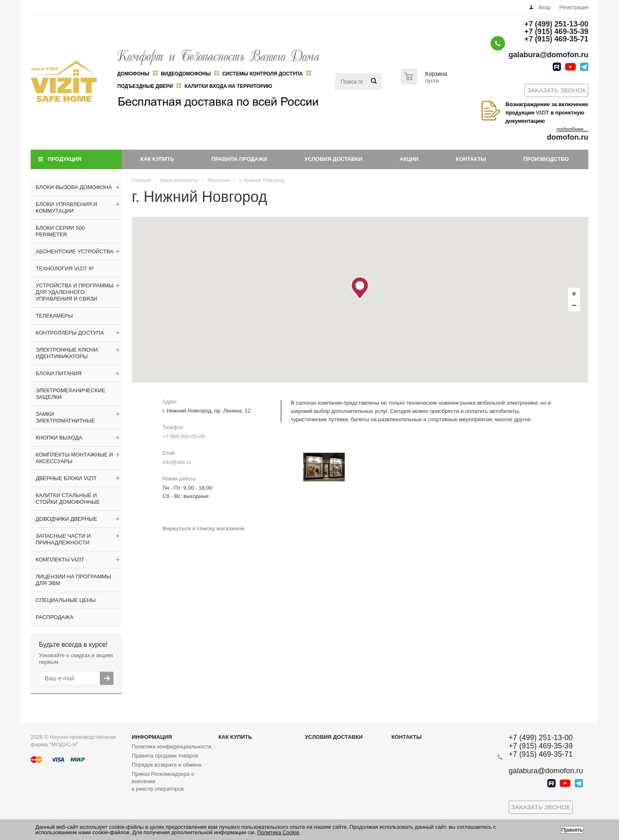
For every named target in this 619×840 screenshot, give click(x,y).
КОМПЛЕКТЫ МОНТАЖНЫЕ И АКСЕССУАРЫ (74, 458)
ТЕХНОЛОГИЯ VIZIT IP (65, 268)
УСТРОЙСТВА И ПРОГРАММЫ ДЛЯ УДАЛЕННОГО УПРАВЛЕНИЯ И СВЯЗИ (75, 292)
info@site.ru (177, 462)
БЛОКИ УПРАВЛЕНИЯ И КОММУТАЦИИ (66, 208)
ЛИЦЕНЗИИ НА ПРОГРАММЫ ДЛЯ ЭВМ (73, 580)
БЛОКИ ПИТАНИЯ (59, 373)
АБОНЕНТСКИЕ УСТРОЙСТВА (75, 251)
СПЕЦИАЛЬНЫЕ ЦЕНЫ (66, 600)
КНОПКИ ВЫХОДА (59, 438)
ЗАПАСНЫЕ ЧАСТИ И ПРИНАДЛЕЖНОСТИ (63, 539)
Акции (409, 159)
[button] (360, 288)
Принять (572, 830)
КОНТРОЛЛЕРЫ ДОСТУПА (70, 333)
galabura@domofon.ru (548, 55)
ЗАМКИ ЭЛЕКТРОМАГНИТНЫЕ (65, 417)
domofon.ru (568, 137)
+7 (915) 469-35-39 (556, 32)
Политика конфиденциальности (172, 747)
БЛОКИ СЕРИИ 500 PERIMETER (60, 231)
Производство (546, 159)
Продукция (64, 159)
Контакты (471, 159)
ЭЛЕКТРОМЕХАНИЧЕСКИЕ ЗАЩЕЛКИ (70, 394)
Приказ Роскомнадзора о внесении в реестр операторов (163, 781)
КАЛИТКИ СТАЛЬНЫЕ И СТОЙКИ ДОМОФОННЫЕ (68, 499)
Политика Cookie (278, 832)
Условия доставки (334, 159)
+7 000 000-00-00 (184, 436)
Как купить (157, 159)
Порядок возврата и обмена (167, 765)
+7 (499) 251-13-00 (556, 24)
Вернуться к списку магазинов (203, 528)
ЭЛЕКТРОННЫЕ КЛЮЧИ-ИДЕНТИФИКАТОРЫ (68, 353)
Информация (152, 737)
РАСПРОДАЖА (54, 617)
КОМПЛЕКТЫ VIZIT (60, 560)
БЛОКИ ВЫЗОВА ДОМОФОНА (74, 187)
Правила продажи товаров (165, 756)
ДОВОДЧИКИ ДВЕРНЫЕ (66, 519)
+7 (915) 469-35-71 (556, 39)
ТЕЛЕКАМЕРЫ (54, 316)
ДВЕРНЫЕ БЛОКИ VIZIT (66, 478)
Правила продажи (239, 159)
